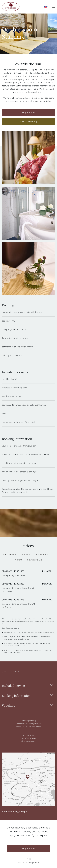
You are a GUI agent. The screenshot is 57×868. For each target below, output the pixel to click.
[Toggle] (52, 685)
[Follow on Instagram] (30, 859)
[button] (54, 7)
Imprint (37, 863)
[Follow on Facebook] (27, 859)
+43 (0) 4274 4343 (29, 738)
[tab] (10, 554)
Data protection (24, 863)
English (46, 7)
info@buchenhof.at (28, 741)
